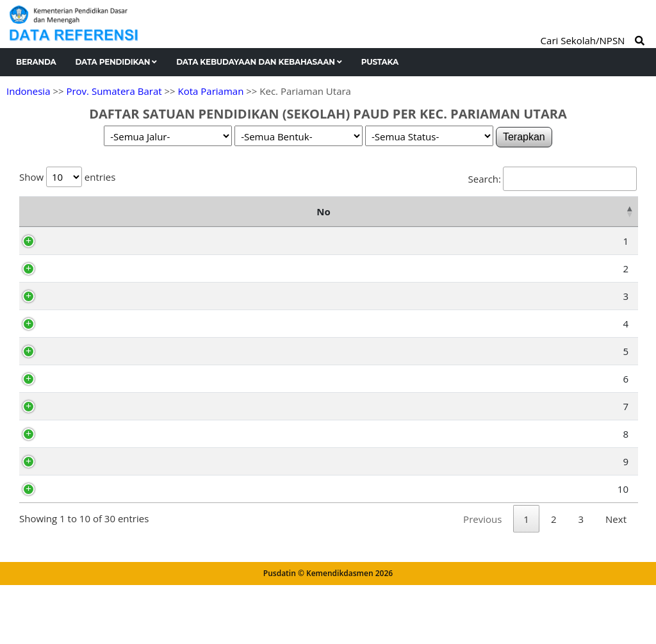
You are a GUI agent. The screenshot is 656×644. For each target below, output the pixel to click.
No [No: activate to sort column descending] (32, 220)
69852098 (85, 478)
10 (41, 522)
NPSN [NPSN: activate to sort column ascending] (81, 220)
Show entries (67, 177)
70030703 (85, 340)
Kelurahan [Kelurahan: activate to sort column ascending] (511, 220)
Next (616, 586)
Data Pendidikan (117, 62)
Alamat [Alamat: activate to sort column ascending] (341, 220)
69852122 (85, 423)
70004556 (85, 258)
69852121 (85, 368)
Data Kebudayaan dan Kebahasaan (259, 62)
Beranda (36, 62)
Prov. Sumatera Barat (114, 91)
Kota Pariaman (211, 91)
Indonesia (28, 91)
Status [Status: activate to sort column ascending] (606, 220)
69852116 (85, 285)
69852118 (85, 395)
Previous (482, 586)
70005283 (85, 522)
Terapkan (524, 137)
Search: (553, 179)
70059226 (85, 450)
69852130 (85, 313)
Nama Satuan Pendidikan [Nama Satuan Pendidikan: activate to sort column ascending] (177, 220)
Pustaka (380, 62)
